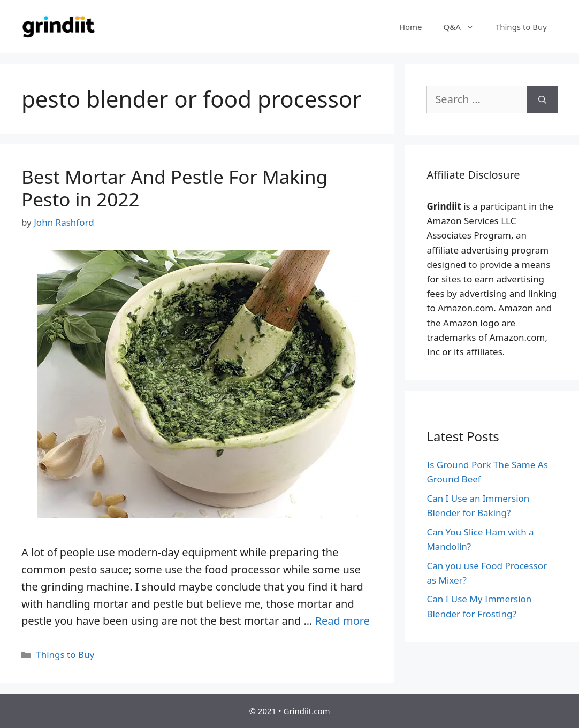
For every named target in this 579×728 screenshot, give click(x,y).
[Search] (542, 99)
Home (411, 27)
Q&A (464, 27)
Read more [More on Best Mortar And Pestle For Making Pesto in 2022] (342, 621)
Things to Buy (521, 27)
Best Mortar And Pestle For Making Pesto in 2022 (174, 188)
